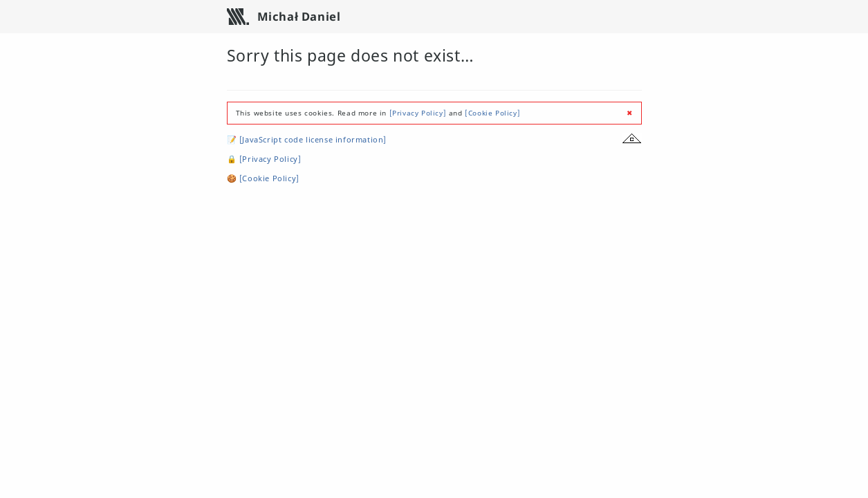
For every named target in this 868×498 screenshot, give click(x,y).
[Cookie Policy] (492, 113)
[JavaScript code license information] (313, 139)
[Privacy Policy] (418, 113)
